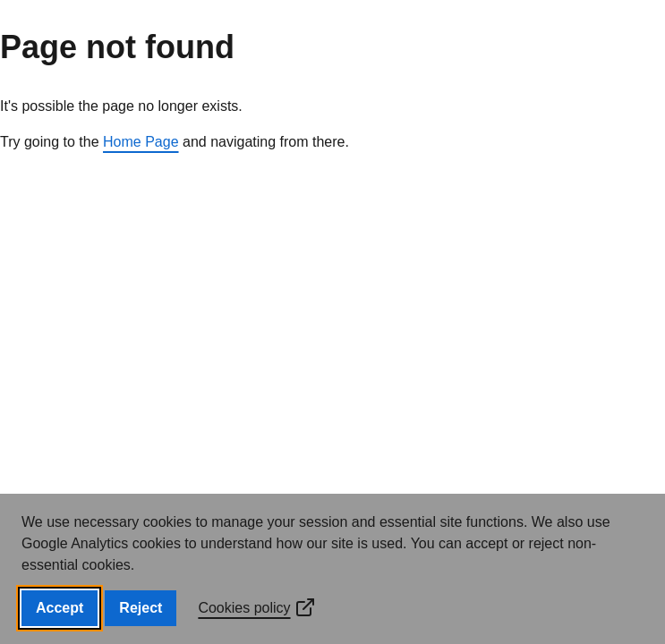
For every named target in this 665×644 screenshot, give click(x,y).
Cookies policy (256, 608)
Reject (141, 608)
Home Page (141, 142)
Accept (60, 608)
